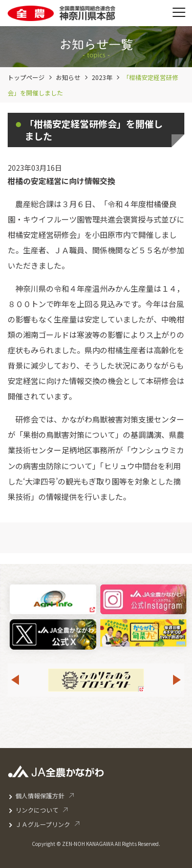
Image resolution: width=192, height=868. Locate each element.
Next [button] (177, 680)
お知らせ (68, 77)
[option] (96, 680)
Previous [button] (15, 680)
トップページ (26, 77)
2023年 (102, 77)
